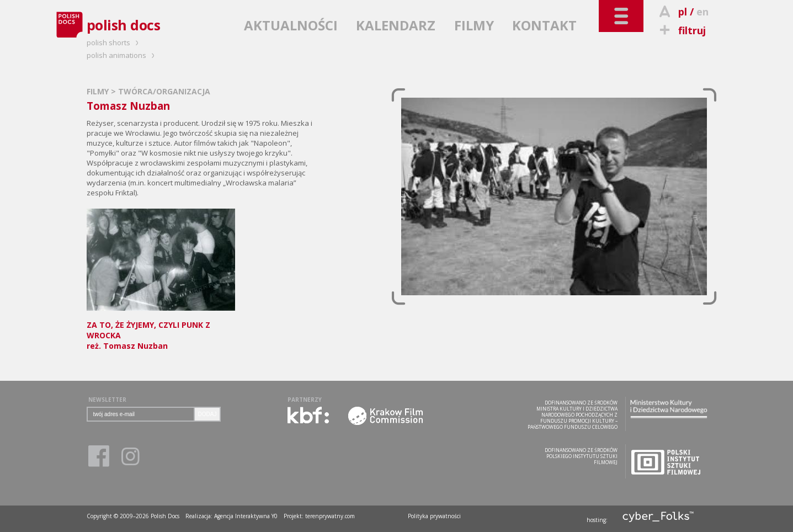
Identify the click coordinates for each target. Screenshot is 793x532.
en (702, 12)
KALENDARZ (396, 25)
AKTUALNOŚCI (291, 25)
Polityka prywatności (434, 516)
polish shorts (114, 42)
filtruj (681, 30)
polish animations (122, 55)
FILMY (474, 25)
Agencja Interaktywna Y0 (246, 516)
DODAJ (207, 414)
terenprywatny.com (330, 516)
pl (683, 12)
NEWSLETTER (107, 400)
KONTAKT (544, 25)
